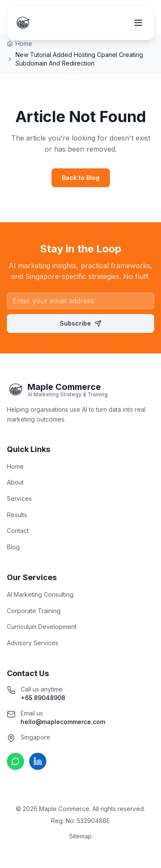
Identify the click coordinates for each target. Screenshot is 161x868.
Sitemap (80, 836)
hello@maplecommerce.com (63, 722)
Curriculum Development (42, 627)
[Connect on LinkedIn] (38, 761)
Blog (13, 547)
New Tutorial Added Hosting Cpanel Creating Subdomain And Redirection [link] (79, 59)
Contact (18, 531)
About (15, 482)
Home (15, 466)
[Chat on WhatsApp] (15, 761)
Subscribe (80, 323)
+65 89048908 (43, 698)
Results (17, 515)
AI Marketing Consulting (40, 594)
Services (19, 498)
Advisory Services (33, 643)
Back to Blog (81, 178)
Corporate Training (34, 611)
